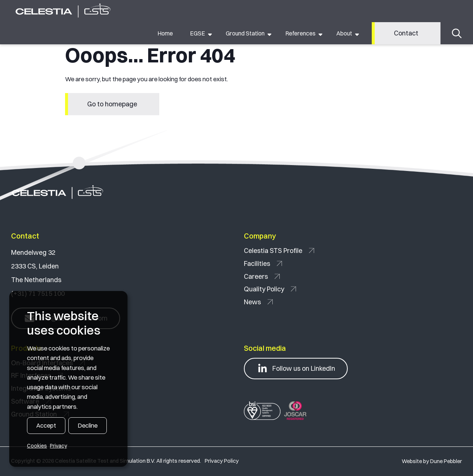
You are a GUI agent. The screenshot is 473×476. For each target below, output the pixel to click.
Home (165, 33)
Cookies (37, 446)
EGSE (198, 33)
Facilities (263, 263)
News (258, 302)
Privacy (58, 446)
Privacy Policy (222, 461)
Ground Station (245, 33)
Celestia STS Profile (279, 251)
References (300, 33)
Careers (262, 276)
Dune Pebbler (446, 461)
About (344, 33)
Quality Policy (270, 289)
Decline (88, 425)
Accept (46, 425)
